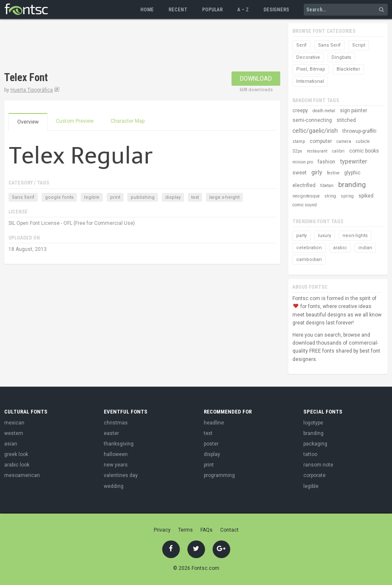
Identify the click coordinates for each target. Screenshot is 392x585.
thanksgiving (119, 444)
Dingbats (341, 57)
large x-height (224, 197)
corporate (314, 475)
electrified (304, 185)
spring (347, 196)
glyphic (352, 173)
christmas (116, 423)
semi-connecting (312, 120)
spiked (366, 196)
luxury (325, 236)
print (115, 197)
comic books (364, 151)
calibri (338, 151)
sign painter (354, 111)
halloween (116, 454)
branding (352, 184)
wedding (114, 486)
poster (211, 444)
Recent (178, 10)
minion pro (303, 162)
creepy (300, 111)
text (195, 197)
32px (297, 151)
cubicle (363, 141)
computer (321, 141)
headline (214, 423)
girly (317, 172)
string (330, 196)
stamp (299, 141)
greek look (16, 454)
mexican (14, 423)
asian (11, 444)
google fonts (59, 197)
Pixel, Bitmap (311, 69)
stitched (346, 120)
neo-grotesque (306, 196)
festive (333, 173)
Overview (28, 122)
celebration (309, 248)
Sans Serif (23, 197)
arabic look (17, 465)
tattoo (310, 454)
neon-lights (355, 236)
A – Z (243, 10)
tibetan (327, 186)
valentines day (121, 475)
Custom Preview (75, 121)
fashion (326, 162)
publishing (143, 197)
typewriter (354, 161)
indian (365, 248)
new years (116, 465)
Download (256, 79)
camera (344, 141)
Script (359, 45)
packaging (315, 444)
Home (147, 10)
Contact (229, 530)
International (310, 81)
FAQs (207, 530)
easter (111, 433)
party (301, 236)
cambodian (309, 260)
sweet (300, 173)
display (173, 197)
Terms (185, 530)
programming (219, 475)
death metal (324, 111)
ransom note (318, 465)
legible (92, 197)
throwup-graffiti (359, 131)
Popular (212, 10)
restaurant (317, 151)
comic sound (305, 205)
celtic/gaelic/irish (315, 131)
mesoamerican (22, 475)
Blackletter (348, 69)
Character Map (128, 121)
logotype (313, 423)
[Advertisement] (157, 46)
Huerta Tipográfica (32, 90)
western (14, 433)
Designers (276, 10)
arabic (340, 248)
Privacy (162, 530)
